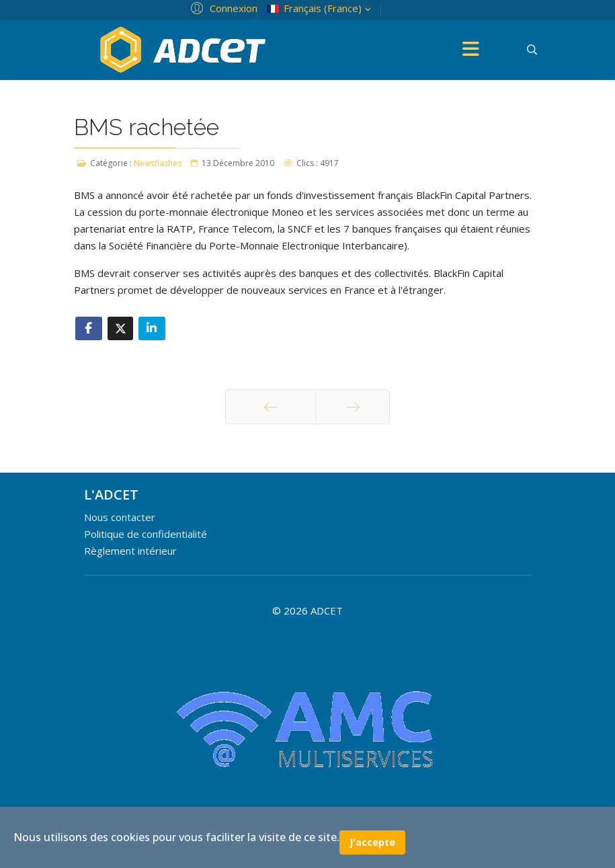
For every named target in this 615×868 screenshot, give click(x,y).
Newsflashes (158, 163)
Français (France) (320, 8)
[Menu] (471, 50)
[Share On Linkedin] (152, 328)
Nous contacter (120, 517)
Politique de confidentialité (146, 534)
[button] (222, 7)
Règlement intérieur (130, 551)
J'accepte (372, 842)
